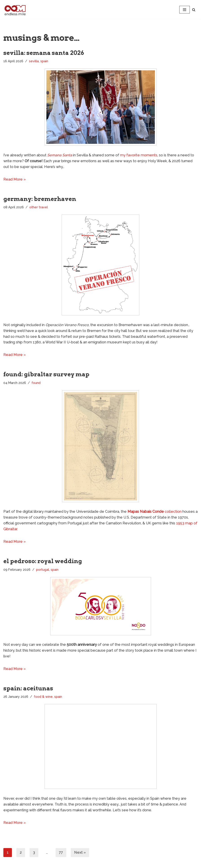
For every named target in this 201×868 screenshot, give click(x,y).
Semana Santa (58, 155)
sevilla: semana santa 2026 (44, 53)
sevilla (34, 61)
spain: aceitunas (28, 686)
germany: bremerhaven (40, 198)
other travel (39, 207)
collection (152, 510)
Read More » (14, 179)
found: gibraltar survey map (46, 373)
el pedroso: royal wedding (43, 559)
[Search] (194, 10)
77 (61, 850)
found (36, 382)
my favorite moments (136, 155)
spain (44, 61)
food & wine (43, 695)
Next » (80, 850)
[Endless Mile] (15, 10)
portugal (43, 568)
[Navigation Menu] (185, 10)
